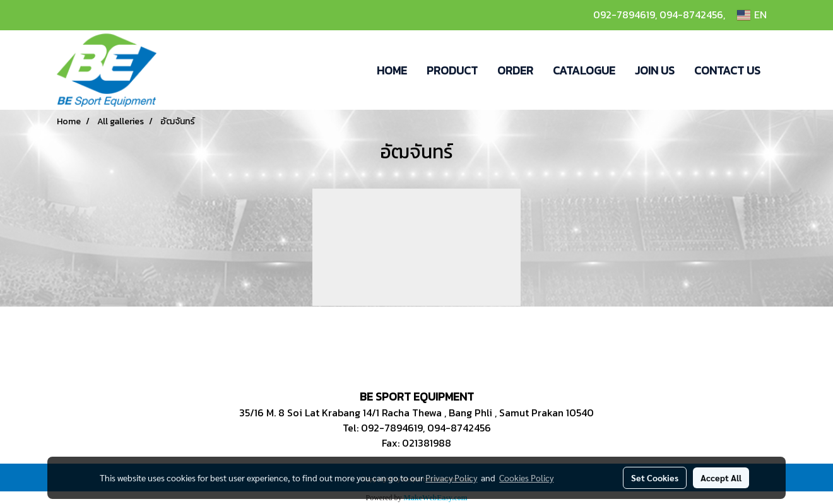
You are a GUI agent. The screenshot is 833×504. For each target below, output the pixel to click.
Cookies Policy (526, 478)
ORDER (515, 70)
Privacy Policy (451, 478)
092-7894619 (624, 15)
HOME (392, 70)
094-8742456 (691, 15)
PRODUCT (452, 70)
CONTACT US (727, 70)
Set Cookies (655, 478)
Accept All (721, 478)
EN (752, 15)
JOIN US (655, 70)
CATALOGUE (584, 70)
